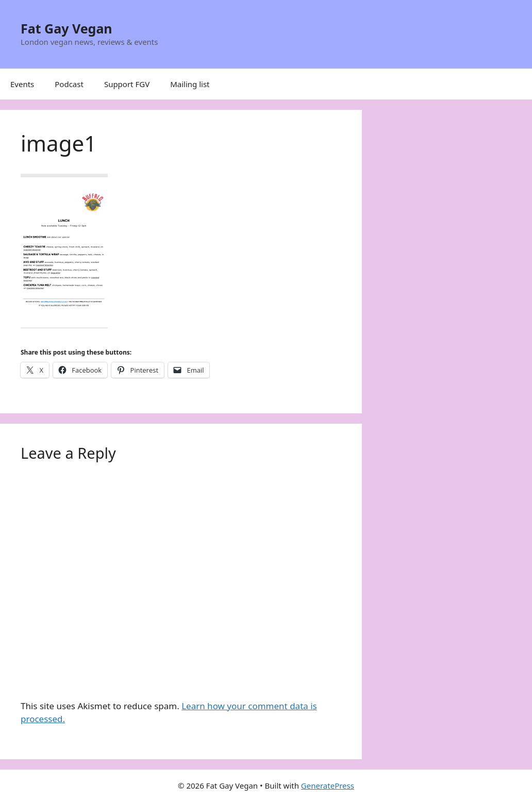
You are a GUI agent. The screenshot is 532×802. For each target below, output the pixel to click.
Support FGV (127, 84)
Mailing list (190, 84)
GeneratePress (328, 786)
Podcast (69, 84)
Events (22, 84)
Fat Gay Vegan (66, 28)
